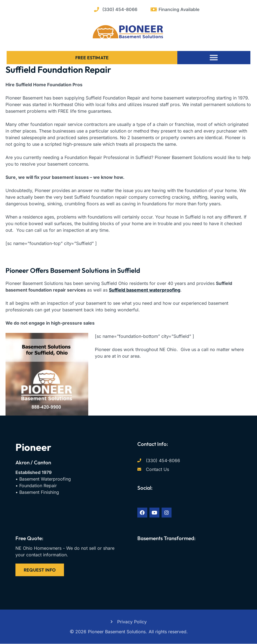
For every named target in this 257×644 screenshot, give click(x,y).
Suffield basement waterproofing (145, 290)
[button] (214, 58)
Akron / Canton (33, 462)
